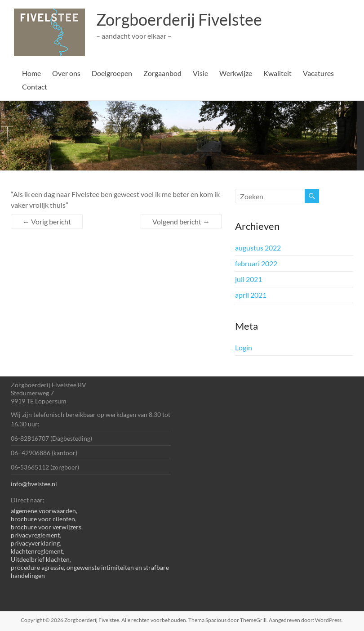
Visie (200, 73)
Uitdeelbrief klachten (40, 559)
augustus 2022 (258, 248)
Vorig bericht (47, 222)
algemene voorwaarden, (44, 511)
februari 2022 (256, 263)
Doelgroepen (112, 73)
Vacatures (318, 73)
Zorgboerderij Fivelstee (179, 19)
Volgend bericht (181, 222)
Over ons (66, 73)
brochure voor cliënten (43, 519)
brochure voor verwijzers (46, 527)
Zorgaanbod (162, 73)
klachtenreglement (37, 551)
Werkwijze (236, 73)
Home (31, 73)
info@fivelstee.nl (34, 484)
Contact (35, 87)
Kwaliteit (277, 73)
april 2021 (251, 295)
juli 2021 (249, 279)
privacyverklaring (35, 543)
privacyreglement (35, 535)
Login (244, 347)
